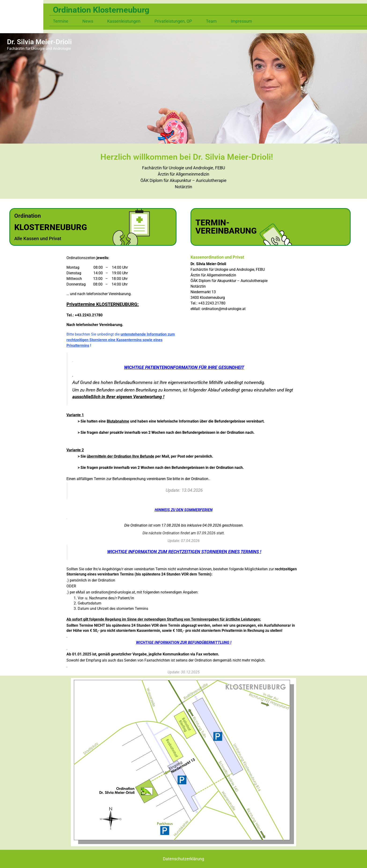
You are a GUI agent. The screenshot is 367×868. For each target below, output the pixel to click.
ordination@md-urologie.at (224, 309)
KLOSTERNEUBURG (51, 227)
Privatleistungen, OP (173, 21)
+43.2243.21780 (212, 303)
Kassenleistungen (124, 21)
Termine (61, 21)
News (88, 21)
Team (211, 21)
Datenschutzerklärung (183, 859)
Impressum (241, 21)
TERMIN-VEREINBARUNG (226, 227)
